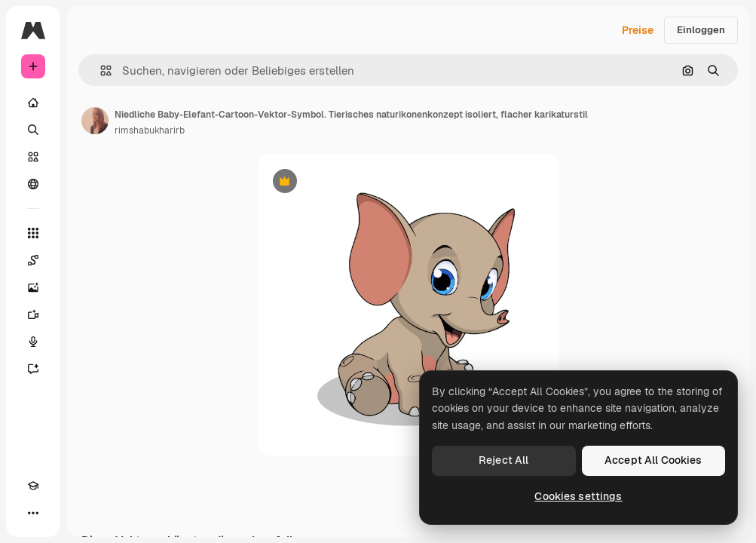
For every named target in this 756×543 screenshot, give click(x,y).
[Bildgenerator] (33, 287)
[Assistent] (33, 369)
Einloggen (701, 30)
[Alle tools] (33, 233)
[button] (100, 71)
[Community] (33, 184)
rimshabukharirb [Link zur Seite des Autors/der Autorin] (150, 130)
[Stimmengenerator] (33, 342)
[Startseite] (33, 103)
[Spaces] (33, 260)
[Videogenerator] (33, 314)
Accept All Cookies (653, 460)
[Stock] (33, 157)
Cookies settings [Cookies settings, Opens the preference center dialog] (578, 496)
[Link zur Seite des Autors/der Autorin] (95, 121)
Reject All (503, 460)
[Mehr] (33, 513)
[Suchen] (33, 130)
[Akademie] (33, 486)
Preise (638, 30)
